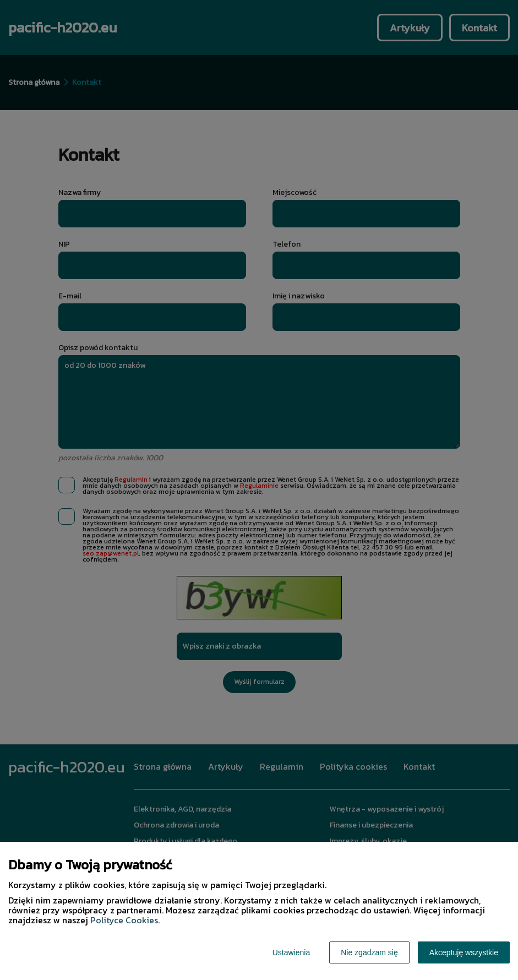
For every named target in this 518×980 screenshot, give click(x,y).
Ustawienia (291, 952)
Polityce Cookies (124, 920)
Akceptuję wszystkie (464, 952)
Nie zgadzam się (369, 952)
